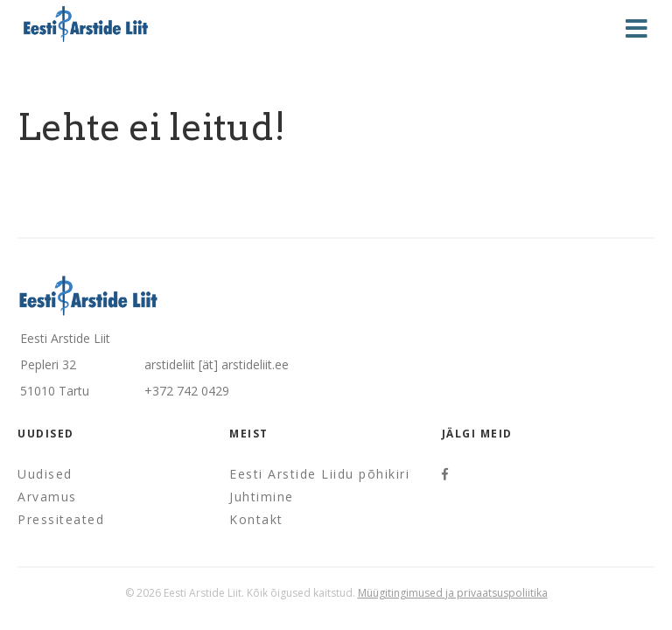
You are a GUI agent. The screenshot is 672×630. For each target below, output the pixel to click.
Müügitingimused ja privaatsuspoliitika (453, 593)
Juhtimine (262, 497)
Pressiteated (61, 519)
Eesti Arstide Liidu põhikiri (319, 474)
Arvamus (47, 497)
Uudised (45, 474)
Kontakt (256, 519)
